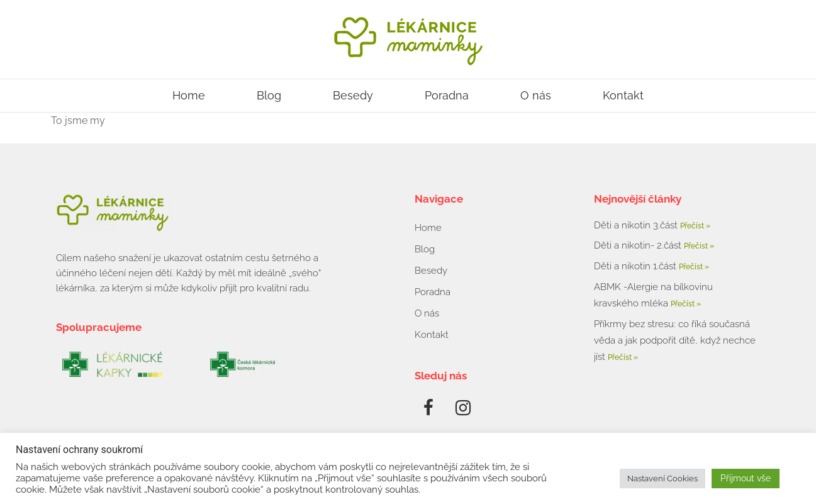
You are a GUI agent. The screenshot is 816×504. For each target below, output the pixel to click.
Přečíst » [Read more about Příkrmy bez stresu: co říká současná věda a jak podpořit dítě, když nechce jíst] (623, 357)
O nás (536, 95)
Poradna (447, 95)
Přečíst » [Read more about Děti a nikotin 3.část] (695, 226)
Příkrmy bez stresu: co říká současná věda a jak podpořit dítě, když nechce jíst (675, 340)
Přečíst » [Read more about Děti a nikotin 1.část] (694, 267)
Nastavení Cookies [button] (662, 479)
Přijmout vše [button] (746, 478)
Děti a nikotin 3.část (637, 225)
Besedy (353, 95)
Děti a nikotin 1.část (636, 266)
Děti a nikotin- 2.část (639, 245)
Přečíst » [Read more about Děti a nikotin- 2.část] (699, 246)
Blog (269, 95)
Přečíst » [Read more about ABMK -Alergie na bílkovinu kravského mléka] (686, 304)
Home (189, 95)
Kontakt (623, 95)
